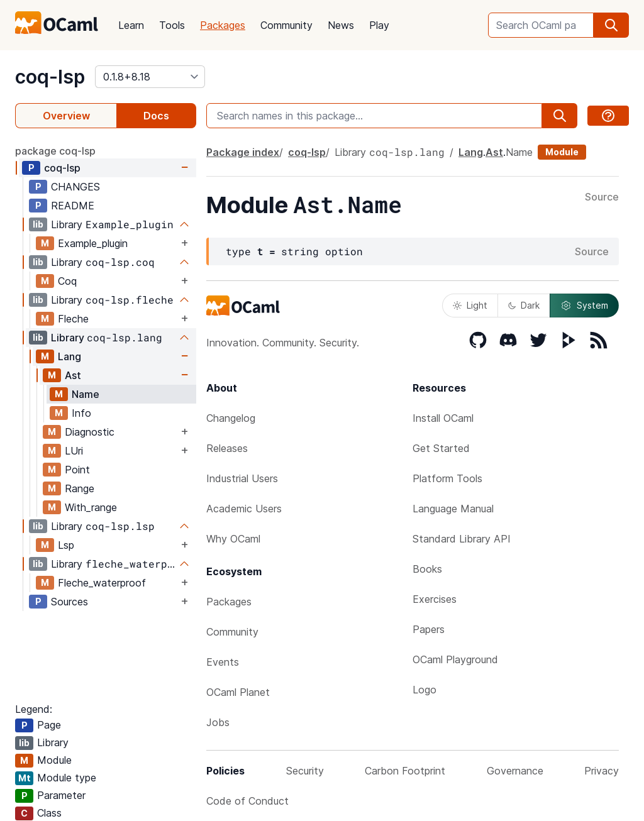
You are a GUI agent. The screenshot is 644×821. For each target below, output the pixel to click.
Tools (172, 25)
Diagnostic (90, 432)
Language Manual (453, 509)
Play (379, 25)
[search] (611, 25)
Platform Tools (447, 478)
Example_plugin (93, 243)
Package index (243, 152)
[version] (150, 77)
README (73, 206)
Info (81, 413)
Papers (429, 629)
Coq (67, 281)
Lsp (66, 545)
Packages (223, 25)
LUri (74, 451)
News (341, 25)
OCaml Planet (238, 692)
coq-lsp (50, 77)
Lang (69, 356)
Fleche (73, 319)
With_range (91, 507)
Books (427, 569)
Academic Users (244, 509)
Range (80, 488)
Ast (73, 375)
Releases (227, 448)
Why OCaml (233, 539)
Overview (66, 116)
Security (305, 771)
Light (470, 305)
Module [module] (562, 152)
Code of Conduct (247, 801)
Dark (524, 305)
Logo (425, 690)
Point (77, 470)
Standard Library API (462, 539)
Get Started (441, 448)
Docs (156, 116)
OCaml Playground (455, 659)
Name (86, 394)
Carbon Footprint (405, 771)
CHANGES (75, 187)
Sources (69, 602)
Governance (515, 771)
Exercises (435, 599)
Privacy (602, 771)
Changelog (231, 418)
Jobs (218, 722)
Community (286, 25)
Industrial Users (242, 478)
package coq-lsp (55, 151)
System (584, 306)
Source (602, 197)
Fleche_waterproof (102, 583)
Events (223, 662)
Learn (131, 25)
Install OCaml (443, 418)
